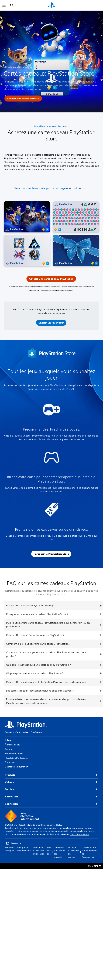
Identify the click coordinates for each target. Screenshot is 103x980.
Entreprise (10, 762)
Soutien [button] (51, 789)
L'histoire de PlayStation (16, 767)
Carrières (9, 749)
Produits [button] (51, 775)
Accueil (8, 732)
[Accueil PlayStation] (51, 5)
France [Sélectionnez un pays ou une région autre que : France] (13, 843)
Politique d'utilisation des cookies (74, 852)
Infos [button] (51, 740)
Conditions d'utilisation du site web (39, 851)
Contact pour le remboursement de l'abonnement (89, 852)
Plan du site (49, 851)
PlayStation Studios (14, 753)
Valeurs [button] (51, 782)
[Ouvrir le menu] (4, 5)
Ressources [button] (51, 797)
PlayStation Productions (16, 758)
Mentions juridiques (10, 849)
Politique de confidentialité (24, 849)
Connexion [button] (51, 804)
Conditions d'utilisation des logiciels (59, 852)
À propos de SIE (12, 745)
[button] (51, 323)
